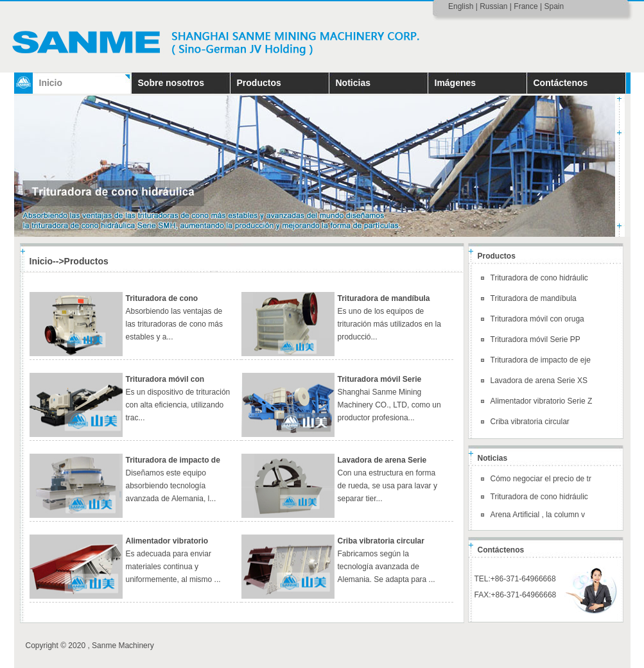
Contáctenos (561, 83)
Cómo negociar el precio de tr (541, 479)
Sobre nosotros (171, 83)
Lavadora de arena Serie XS (539, 381)
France (526, 6)
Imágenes (456, 83)
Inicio (51, 83)
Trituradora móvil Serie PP (535, 339)
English (461, 6)
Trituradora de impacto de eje (541, 360)
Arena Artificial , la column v (538, 515)
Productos (259, 83)
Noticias (353, 83)
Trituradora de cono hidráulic (539, 278)
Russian (493, 6)
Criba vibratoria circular (381, 541)
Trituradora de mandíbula (384, 298)
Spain (554, 6)
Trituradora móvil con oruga (537, 319)
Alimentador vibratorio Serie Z (542, 401)
